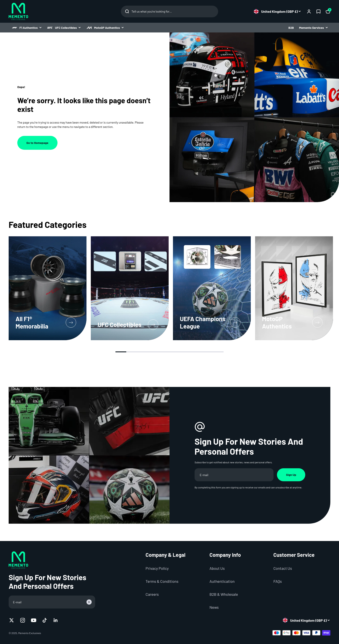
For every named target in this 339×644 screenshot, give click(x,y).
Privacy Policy (157, 568)
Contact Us (283, 568)
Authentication (222, 581)
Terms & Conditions (162, 581)
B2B (291, 28)
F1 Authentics (26, 28)
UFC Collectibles (64, 28)
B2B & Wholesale (224, 594)
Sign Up (291, 475)
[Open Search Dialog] (169, 11)
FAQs (277, 581)
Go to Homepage (37, 143)
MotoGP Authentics (105, 28)
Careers (152, 594)
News (214, 607)
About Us (217, 568)
